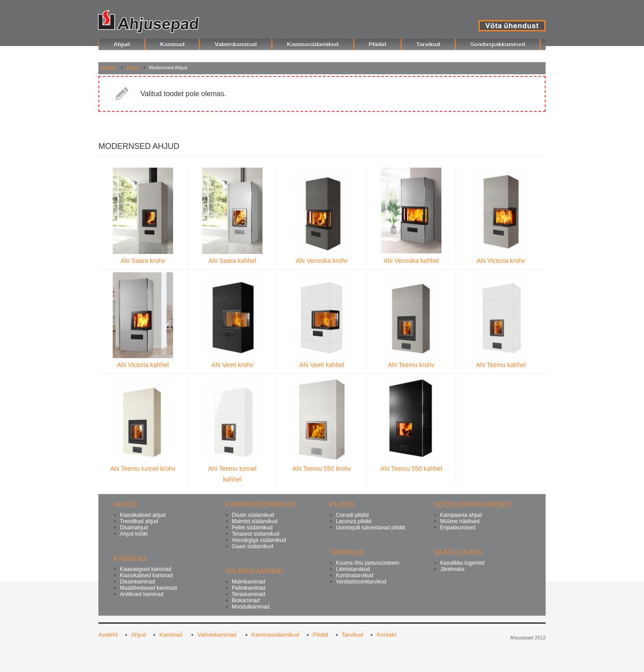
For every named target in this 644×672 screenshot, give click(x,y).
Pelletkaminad (248, 588)
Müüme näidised (460, 521)
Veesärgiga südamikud (259, 540)
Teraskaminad (248, 594)
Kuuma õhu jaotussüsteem (368, 563)
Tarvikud (352, 635)
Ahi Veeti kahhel (322, 365)
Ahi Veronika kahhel (411, 261)
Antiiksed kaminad (142, 594)
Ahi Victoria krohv (501, 261)
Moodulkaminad (251, 607)
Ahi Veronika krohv (322, 261)
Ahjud (133, 68)
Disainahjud (134, 528)
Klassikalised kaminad (146, 575)
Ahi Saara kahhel (232, 261)
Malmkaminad (248, 582)
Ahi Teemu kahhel (501, 365)
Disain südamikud (253, 515)
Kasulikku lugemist (462, 563)
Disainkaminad (138, 582)
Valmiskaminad (218, 635)
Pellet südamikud (252, 528)
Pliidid (320, 635)
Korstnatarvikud (354, 575)
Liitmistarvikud (353, 569)
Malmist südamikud (255, 521)
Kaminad (172, 635)
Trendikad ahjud (139, 521)
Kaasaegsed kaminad (146, 569)
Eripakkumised (458, 528)
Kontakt (386, 635)
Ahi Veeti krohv (232, 365)
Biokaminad (246, 600)
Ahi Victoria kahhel (143, 365)
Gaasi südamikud (252, 546)
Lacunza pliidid (354, 521)
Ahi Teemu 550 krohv (322, 469)
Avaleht (108, 68)
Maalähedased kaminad (148, 588)
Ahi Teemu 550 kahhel (411, 469)
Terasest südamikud (256, 534)
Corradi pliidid (352, 515)
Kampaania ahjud (461, 515)
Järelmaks (452, 569)
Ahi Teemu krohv (411, 365)
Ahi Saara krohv (143, 261)
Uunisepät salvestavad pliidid (371, 528)
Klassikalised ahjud (143, 515)
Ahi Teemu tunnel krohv (143, 469)
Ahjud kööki (134, 534)
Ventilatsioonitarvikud (361, 582)
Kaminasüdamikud (275, 635)
